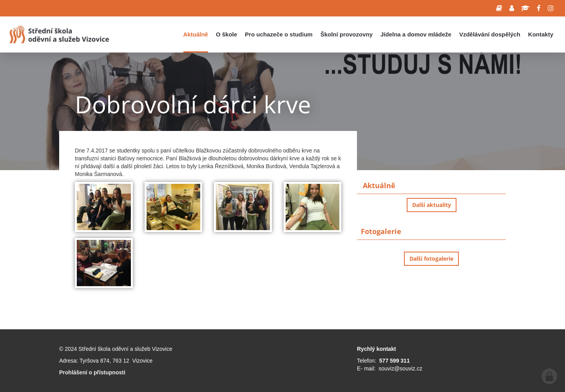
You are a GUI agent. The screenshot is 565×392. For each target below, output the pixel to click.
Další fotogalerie (431, 259)
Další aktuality (432, 205)
